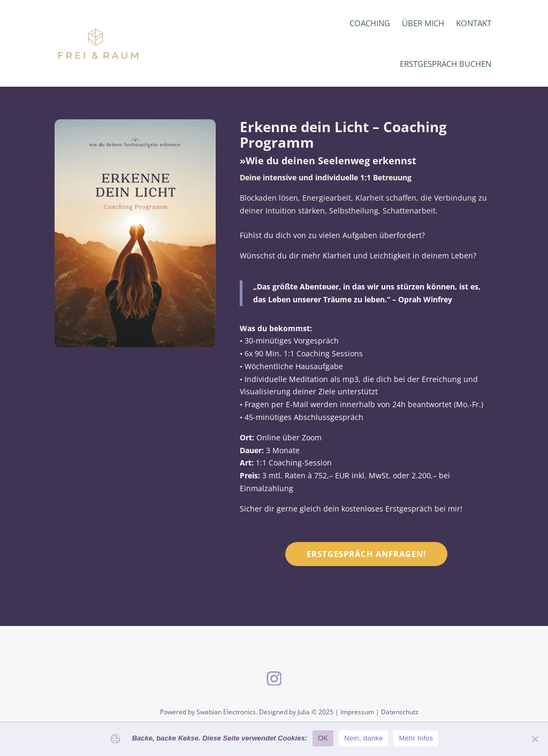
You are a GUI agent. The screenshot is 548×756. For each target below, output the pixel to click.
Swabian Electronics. (228, 712)
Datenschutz (400, 712)
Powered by (178, 712)
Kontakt (474, 23)
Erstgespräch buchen (446, 64)
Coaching (370, 23)
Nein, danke (363, 738)
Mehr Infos (416, 738)
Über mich (423, 23)
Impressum (357, 712)
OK (323, 738)
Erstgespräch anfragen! (366, 554)
